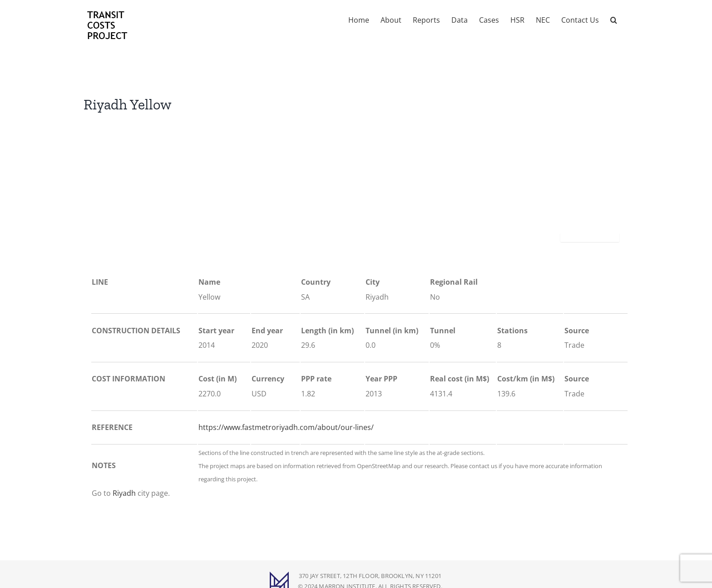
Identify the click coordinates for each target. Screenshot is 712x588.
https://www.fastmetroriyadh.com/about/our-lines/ (286, 427)
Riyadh (124, 493)
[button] (614, 19)
